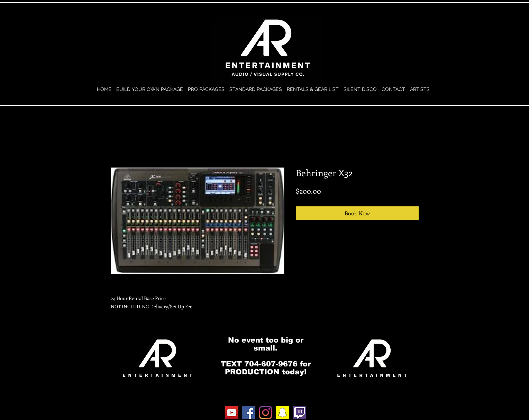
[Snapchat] (282, 413)
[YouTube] (232, 413)
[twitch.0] (299, 413)
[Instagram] (266, 413)
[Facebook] (249, 413)
